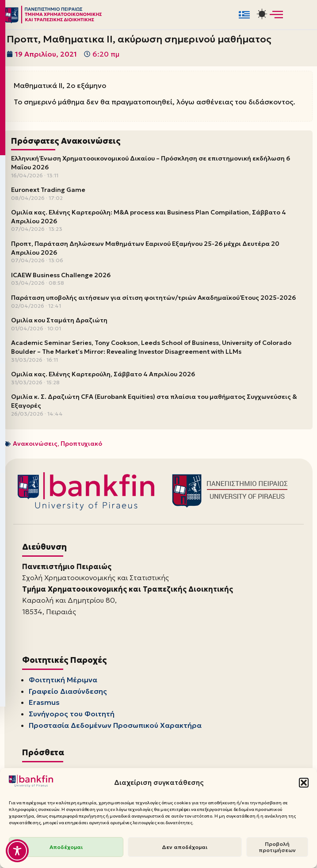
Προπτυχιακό (81, 444)
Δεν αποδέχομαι (185, 847)
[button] (304, 783)
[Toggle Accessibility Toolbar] (17, 851)
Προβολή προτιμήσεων (277, 847)
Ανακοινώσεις (35, 444)
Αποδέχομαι (66, 847)
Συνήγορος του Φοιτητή (72, 714)
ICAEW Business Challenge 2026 (61, 275)
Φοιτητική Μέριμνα (63, 680)
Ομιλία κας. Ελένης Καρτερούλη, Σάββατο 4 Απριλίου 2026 (103, 374)
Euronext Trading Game (48, 190)
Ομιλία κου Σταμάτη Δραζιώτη (59, 320)
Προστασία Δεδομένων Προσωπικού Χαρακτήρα (115, 725)
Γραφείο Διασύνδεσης (68, 691)
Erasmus (44, 703)
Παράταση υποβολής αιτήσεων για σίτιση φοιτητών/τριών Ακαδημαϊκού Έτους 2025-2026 (153, 298)
